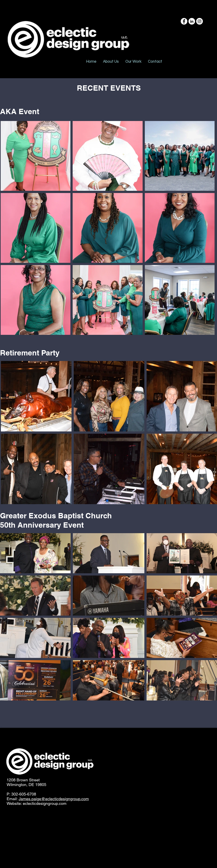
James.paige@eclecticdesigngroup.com (54, 799)
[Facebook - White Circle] (184, 21)
